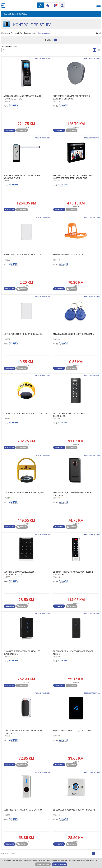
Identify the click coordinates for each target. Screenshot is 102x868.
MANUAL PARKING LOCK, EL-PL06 (68, 255)
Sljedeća (99, 854)
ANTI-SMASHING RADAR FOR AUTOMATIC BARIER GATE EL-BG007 (71, 97)
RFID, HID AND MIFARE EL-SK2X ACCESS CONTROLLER (71, 415)
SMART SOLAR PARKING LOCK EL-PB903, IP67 (24, 493)
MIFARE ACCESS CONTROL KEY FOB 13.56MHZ (74, 334)
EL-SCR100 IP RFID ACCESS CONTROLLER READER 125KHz (22, 653)
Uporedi (22, 130)
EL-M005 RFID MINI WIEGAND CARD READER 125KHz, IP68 (23, 732)
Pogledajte (9, 130)
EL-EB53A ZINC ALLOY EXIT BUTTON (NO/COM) (74, 810)
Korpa (54, 6)
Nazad (98, 33)
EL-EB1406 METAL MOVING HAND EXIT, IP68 (23, 810)
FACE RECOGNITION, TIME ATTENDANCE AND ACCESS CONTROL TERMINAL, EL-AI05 (73, 177)
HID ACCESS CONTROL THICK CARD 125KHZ (23, 255)
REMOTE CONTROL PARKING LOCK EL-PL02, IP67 (25, 413)
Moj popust (47, 6)
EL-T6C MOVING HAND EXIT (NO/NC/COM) (72, 731)
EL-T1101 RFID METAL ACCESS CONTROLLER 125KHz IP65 (73, 573)
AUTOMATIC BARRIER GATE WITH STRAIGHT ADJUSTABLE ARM (23, 177)
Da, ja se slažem (59, 864)
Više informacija (42, 864)
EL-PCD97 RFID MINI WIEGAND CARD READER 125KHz (73, 653)
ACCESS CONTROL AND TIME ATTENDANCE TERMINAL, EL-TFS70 (22, 97)
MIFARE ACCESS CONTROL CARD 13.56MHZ (23, 334)
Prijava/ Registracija (61, 5)
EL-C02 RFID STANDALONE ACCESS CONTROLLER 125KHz (19, 573)
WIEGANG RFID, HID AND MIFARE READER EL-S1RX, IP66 (73, 494)
